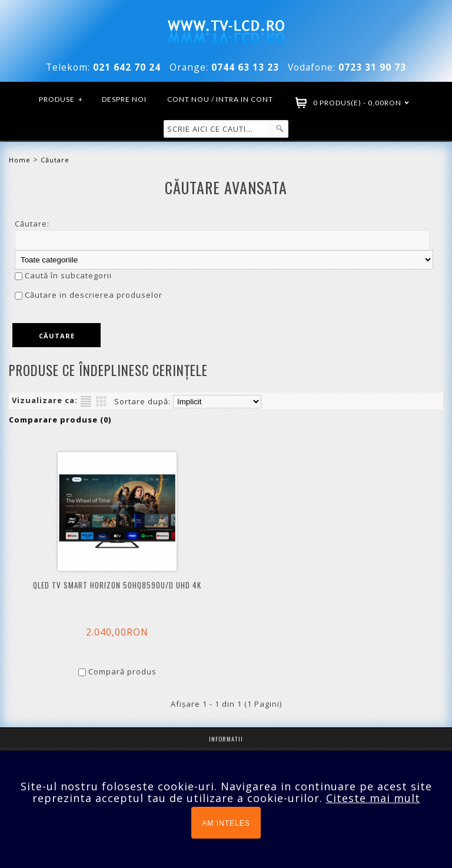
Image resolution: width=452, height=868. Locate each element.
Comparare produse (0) (60, 420)
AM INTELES (226, 823)
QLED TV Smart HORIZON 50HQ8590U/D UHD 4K (117, 585)
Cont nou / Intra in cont (220, 99)
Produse (61, 99)
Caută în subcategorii (68, 275)
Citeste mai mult (373, 798)
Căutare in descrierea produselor (94, 295)
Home (20, 160)
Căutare (55, 160)
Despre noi (124, 99)
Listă (86, 401)
